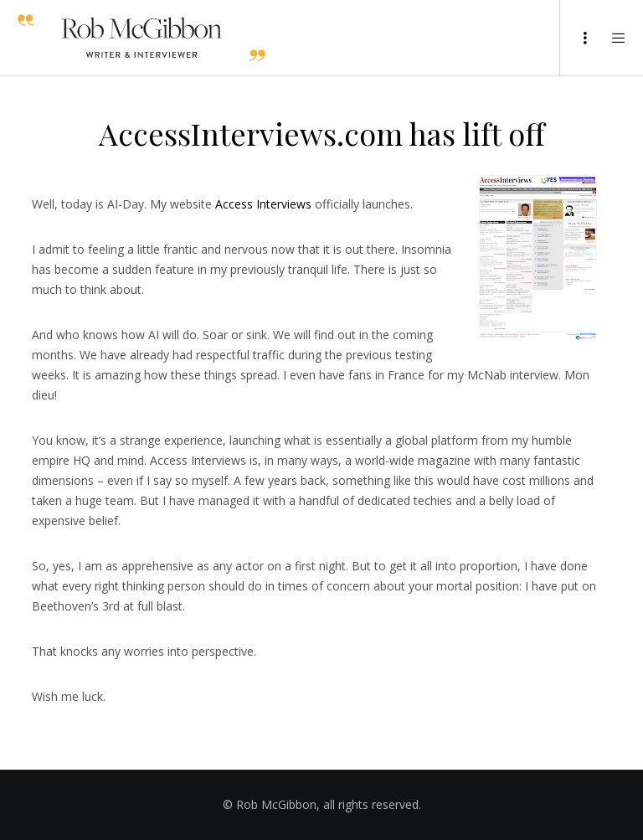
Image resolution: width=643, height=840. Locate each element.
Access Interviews (263, 204)
